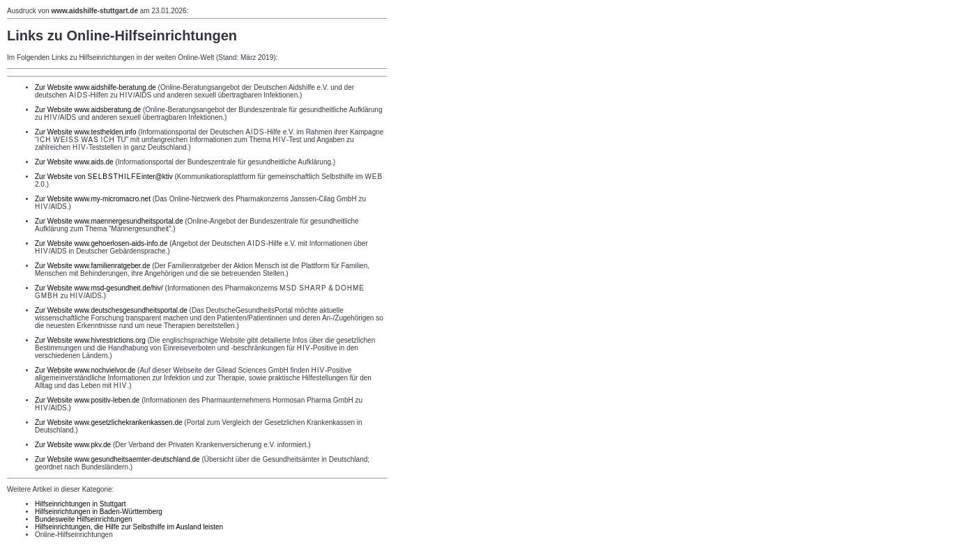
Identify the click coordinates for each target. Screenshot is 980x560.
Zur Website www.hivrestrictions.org (90, 340)
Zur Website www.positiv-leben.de (87, 400)
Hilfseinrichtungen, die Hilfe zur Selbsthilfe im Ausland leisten (129, 527)
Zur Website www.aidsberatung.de (88, 110)
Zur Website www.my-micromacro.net (93, 199)
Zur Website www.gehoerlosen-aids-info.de (101, 243)
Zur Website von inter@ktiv (104, 177)
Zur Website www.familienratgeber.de (92, 266)
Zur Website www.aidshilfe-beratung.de (95, 87)
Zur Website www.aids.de (74, 162)
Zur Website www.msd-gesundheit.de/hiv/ (99, 288)
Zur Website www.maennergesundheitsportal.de (109, 221)
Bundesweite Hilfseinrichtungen (84, 519)
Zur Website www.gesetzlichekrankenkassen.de (109, 422)
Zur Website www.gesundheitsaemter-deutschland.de (117, 459)
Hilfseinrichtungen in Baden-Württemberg (99, 512)
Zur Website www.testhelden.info (85, 132)
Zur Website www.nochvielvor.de (85, 370)
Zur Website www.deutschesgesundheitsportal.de (111, 310)
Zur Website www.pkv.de (73, 445)
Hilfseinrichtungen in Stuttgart (81, 504)
